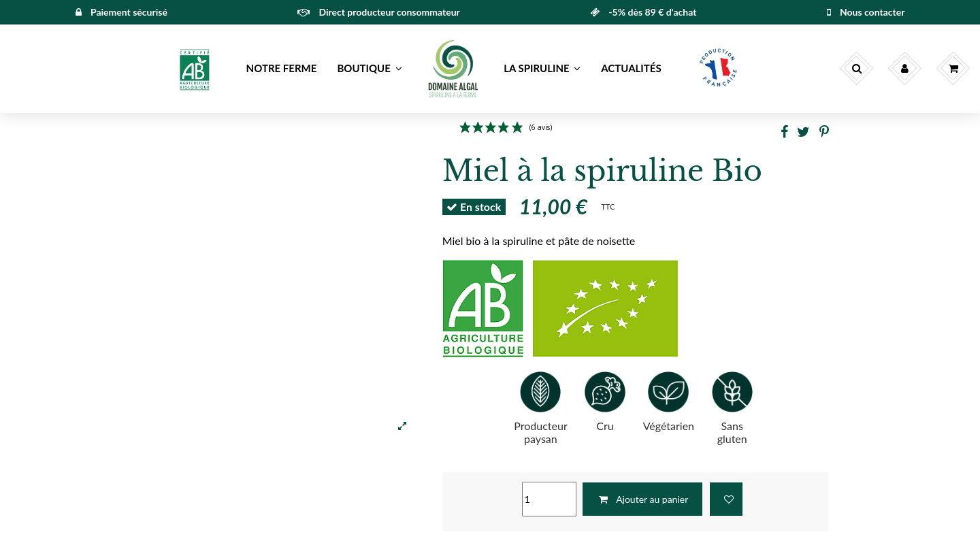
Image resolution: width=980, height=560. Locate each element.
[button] (196, 69)
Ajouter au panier (642, 499)
